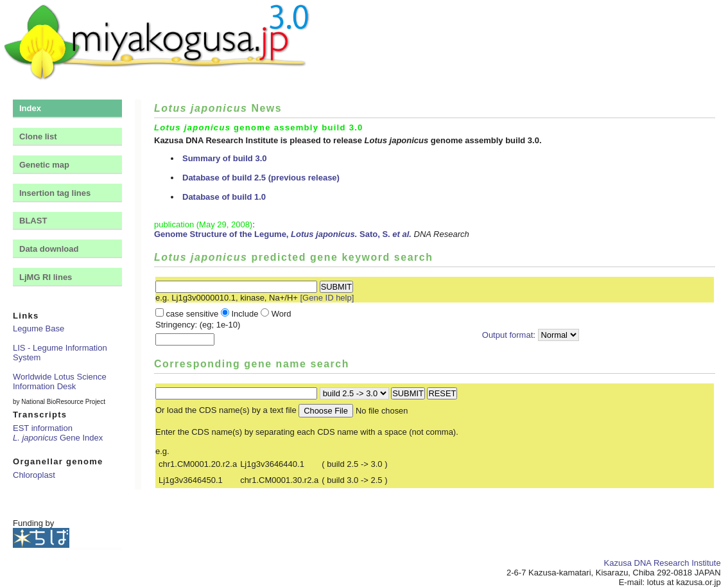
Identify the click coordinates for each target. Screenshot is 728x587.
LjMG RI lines (46, 277)
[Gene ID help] (327, 298)
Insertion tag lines (55, 193)
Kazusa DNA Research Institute (663, 563)
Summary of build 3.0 (224, 158)
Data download (49, 249)
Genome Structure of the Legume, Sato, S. (283, 234)
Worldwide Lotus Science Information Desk (60, 381)
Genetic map (44, 165)
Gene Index (58, 438)
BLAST (33, 221)
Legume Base (39, 329)
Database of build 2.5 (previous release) (261, 178)
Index (30, 108)
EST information (43, 428)
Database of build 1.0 (224, 197)
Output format (507, 335)
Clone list (38, 136)
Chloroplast (34, 475)
